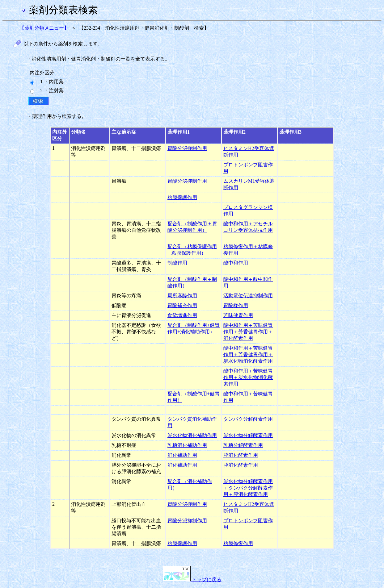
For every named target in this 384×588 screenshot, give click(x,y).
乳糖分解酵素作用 (243, 445)
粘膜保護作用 (182, 197)
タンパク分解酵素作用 (248, 419)
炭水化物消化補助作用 (192, 435)
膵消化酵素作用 (241, 455)
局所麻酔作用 (182, 296)
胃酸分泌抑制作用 (187, 148)
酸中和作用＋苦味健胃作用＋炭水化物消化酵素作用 (248, 377)
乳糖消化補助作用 (187, 445)
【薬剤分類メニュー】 (44, 28)
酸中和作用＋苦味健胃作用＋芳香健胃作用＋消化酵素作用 (248, 332)
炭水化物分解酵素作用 (248, 435)
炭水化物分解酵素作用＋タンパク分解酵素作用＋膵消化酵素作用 (248, 488)
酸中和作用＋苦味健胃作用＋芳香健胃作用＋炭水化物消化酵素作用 (248, 354)
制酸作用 (177, 263)
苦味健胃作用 (238, 315)
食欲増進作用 (182, 315)
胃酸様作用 (236, 305)
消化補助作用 (182, 455)
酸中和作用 (236, 263)
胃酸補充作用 (182, 305)
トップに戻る (192, 580)
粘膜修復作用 (238, 543)
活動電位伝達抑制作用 (248, 296)
